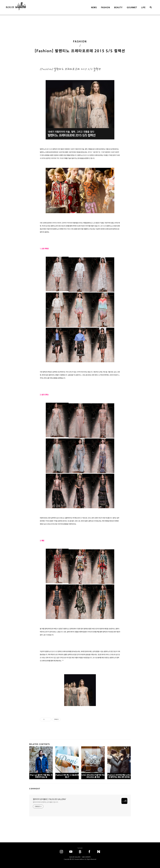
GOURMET (132, 7)
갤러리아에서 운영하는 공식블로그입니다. (46, 802)
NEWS (94, 7)
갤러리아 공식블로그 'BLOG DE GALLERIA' (50, 799)
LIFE (143, 7)
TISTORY (80, 848)
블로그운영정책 (86, 857)
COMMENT (35, 789)
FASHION (106, 7)
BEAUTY (118, 7)
